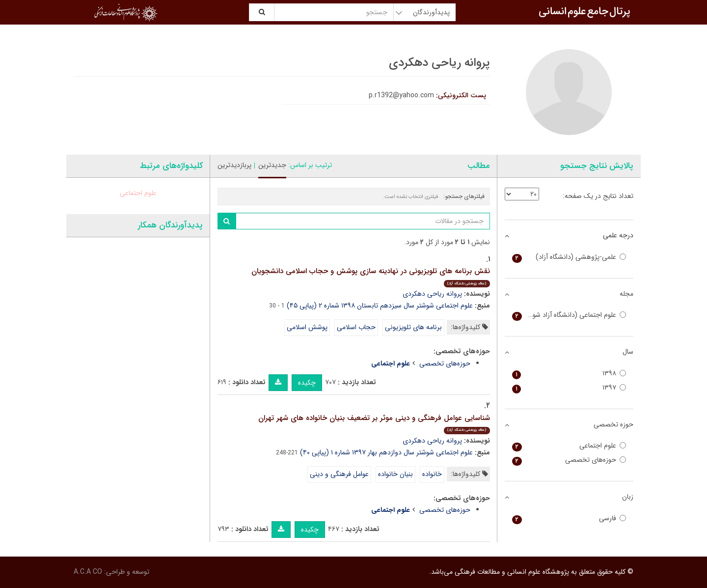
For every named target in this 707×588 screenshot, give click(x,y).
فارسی (569, 518)
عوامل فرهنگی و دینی (339, 474)
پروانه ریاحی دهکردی (432, 294)
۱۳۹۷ (569, 388)
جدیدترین (272, 165)
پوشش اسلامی (307, 327)
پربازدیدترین (234, 165)
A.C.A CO (88, 572)
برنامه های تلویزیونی (413, 327)
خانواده (432, 474)
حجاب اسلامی (356, 327)
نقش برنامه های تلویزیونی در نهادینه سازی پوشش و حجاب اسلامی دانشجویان (371, 276)
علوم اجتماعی (138, 193)
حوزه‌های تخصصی (445, 364)
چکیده (307, 383)
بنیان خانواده (395, 474)
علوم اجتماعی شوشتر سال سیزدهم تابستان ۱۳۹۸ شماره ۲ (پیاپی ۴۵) (380, 306)
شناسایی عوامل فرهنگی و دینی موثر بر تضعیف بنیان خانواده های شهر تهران (374, 423)
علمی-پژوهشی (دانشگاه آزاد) (569, 257)
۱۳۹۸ (569, 374)
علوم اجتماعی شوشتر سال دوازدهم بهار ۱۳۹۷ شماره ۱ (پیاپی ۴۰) (386, 452)
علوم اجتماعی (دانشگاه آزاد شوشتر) (569, 315)
